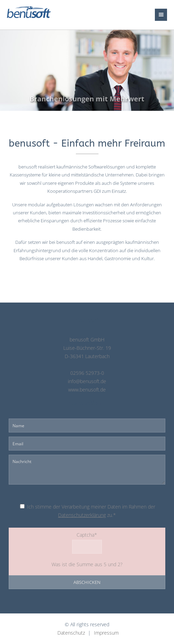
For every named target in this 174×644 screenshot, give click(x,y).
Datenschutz (71, 633)
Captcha (54, 534)
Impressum (106, 633)
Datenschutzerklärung (82, 515)
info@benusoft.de (87, 381)
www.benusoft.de (87, 390)
